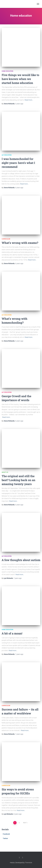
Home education (7, 71)
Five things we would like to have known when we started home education (20, 79)
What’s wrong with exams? (20, 243)
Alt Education (7, 155)
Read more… (29, 100)
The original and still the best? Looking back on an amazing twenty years (18, 480)
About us (5, 472)
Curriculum (6, 239)
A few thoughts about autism (21, 560)
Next (25, 823)
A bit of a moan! (12, 633)
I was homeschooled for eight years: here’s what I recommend (18, 163)
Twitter (5, 838)
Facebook (6, 834)
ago (19, 104)
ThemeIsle (29, 863)
